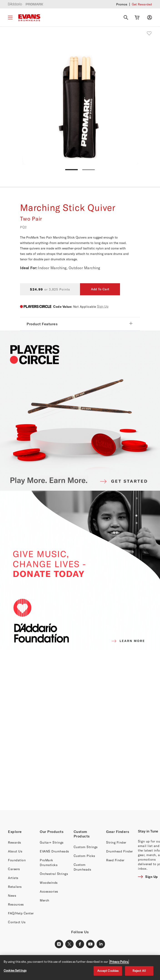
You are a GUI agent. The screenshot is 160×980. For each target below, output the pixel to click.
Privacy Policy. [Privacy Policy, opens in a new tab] (119, 962)
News (12, 895)
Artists (13, 878)
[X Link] (70, 944)
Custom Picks (84, 856)
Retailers (15, 887)
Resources (16, 904)
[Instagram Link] (59, 944)
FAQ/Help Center (21, 913)
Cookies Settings (15, 970)
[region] (80, 968)
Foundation (17, 860)
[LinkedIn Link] (101, 944)
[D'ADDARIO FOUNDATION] (80, 571)
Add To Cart (100, 289)
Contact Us (17, 922)
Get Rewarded (142, 4)
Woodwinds (49, 883)
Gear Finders (118, 832)
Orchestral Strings (54, 874)
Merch (45, 900)
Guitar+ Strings (52, 842)
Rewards (15, 842)
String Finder (116, 842)
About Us (15, 851)
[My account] (150, 17)
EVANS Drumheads (54, 851)
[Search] (126, 17)
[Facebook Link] (80, 944)
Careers (14, 869)
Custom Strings (86, 847)
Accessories (49, 891)
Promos (122, 4)
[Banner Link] (80, 730)
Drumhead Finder (120, 851)
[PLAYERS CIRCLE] (80, 411)
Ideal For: (29, 268)
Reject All (139, 971)
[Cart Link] (137, 17)
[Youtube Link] (90, 944)
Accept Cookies (108, 971)
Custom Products (82, 834)
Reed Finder (115, 860)
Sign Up (103, 306)
